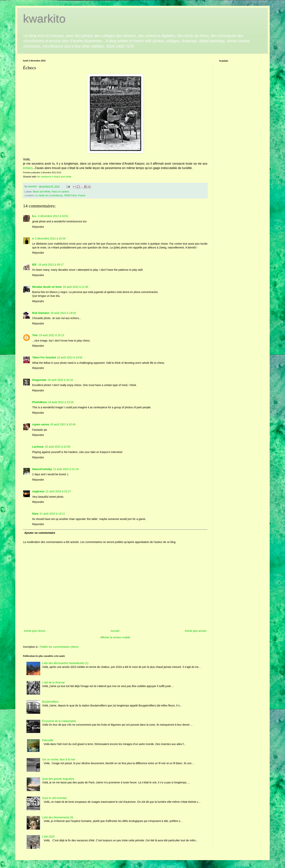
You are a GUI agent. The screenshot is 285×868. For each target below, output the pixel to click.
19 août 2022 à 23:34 (61, 402)
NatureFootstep (42, 469)
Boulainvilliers (50, 702)
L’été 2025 (48, 837)
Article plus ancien (196, 631)
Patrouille (48, 740)
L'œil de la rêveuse (53, 682)
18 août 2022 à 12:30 (75, 287)
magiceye (38, 491)
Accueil (115, 631)
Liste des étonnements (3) (58, 817)
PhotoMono (40, 402)
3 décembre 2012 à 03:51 (53, 216)
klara (35, 514)
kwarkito (44, 19)
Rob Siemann (41, 313)
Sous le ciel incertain (54, 798)
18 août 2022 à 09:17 (51, 265)
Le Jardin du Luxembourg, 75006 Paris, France (60, 196)
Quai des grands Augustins (58, 779)
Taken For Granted (44, 357)
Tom (35, 335)
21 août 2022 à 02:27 (58, 491)
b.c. (34, 216)
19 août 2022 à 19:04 (63, 313)
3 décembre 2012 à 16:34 (50, 238)
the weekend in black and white (54, 177)
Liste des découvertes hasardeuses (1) (65, 663)
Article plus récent (35, 631)
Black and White (42, 192)
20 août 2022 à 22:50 (58, 447)
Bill (35, 265)
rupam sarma (41, 424)
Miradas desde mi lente (47, 287)
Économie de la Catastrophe (59, 721)
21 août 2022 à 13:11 (52, 514)
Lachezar (38, 447)
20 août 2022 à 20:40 (63, 424)
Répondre (38, 227)
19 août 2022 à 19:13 (52, 335)
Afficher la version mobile (115, 637)
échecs (28, 168)
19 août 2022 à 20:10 (60, 380)
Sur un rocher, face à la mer (59, 759)
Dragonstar (39, 380)
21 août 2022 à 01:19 (66, 469)
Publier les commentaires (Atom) (59, 647)
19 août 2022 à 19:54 (70, 357)
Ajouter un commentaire (40, 533)
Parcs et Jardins (60, 192)
